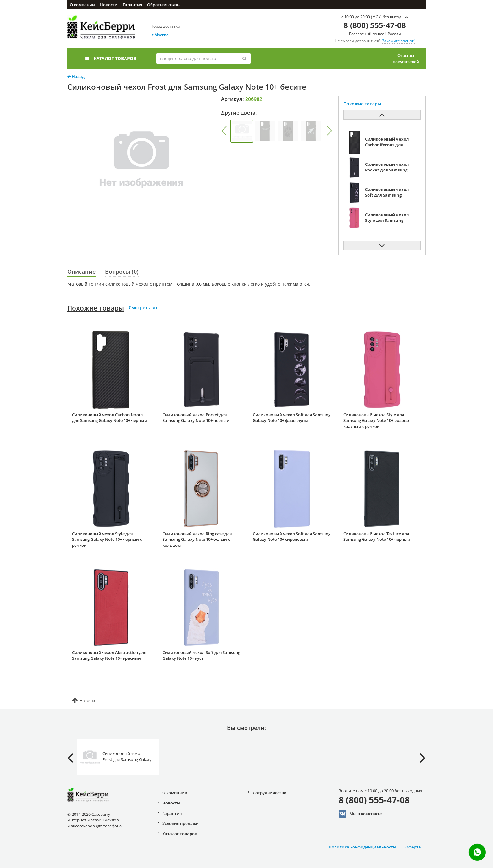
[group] (242, 131)
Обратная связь (163, 5)
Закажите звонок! (398, 41)
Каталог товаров (111, 58)
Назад (76, 76)
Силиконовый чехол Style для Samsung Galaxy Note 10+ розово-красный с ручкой (377, 420)
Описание (81, 272)
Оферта (413, 847)
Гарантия (132, 5)
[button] (224, 131)
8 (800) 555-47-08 (375, 25)
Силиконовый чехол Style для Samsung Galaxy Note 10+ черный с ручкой (107, 539)
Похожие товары (96, 308)
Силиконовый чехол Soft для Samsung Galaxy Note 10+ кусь (201, 655)
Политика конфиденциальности (362, 847)
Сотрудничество (270, 793)
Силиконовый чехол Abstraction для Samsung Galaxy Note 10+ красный (109, 655)
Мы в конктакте (360, 814)
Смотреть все (144, 308)
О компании (82, 5)
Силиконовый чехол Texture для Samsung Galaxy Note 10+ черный (377, 537)
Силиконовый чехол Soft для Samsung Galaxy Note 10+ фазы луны (292, 418)
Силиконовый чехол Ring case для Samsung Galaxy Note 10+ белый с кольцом (197, 539)
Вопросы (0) (122, 272)
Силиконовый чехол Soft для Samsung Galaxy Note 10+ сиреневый (292, 537)
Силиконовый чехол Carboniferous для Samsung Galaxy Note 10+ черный (110, 418)
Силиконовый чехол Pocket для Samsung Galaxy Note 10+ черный (196, 418)
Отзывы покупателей (406, 59)
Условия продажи (180, 823)
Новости (109, 5)
